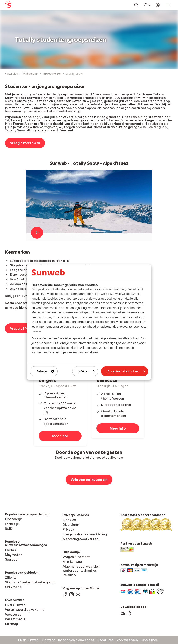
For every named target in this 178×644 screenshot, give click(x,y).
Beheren (45, 371)
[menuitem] (16, 5)
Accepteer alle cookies (126, 371)
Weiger (87, 371)
